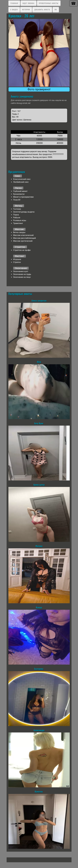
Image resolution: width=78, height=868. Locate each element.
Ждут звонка (29, 3)
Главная (14, 3)
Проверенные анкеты (49, 3)
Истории (26, 9)
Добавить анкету (42, 9)
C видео (14, 9)
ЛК (56, 9)
